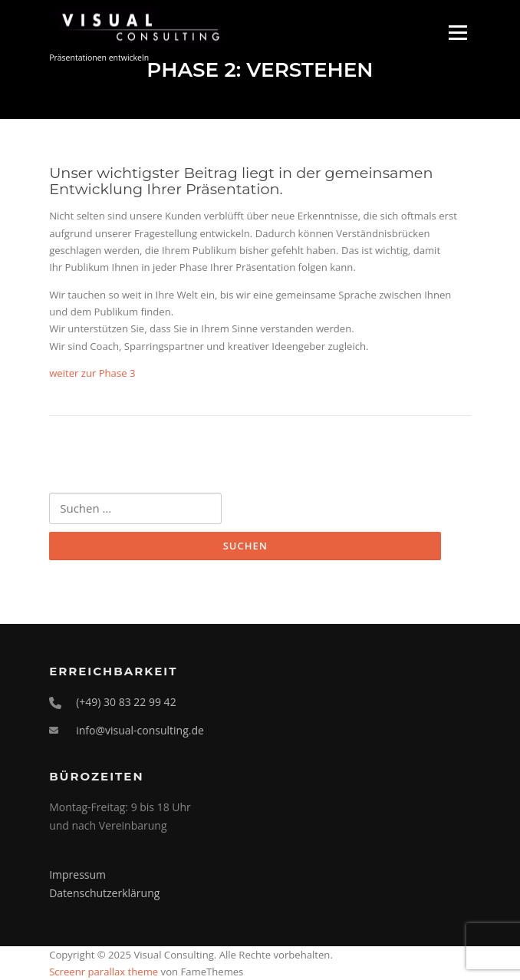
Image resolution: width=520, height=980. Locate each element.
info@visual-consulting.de (140, 730)
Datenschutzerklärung (104, 893)
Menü (457, 32)
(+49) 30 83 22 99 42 (126, 702)
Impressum (77, 874)
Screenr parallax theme (104, 972)
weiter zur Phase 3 (92, 373)
